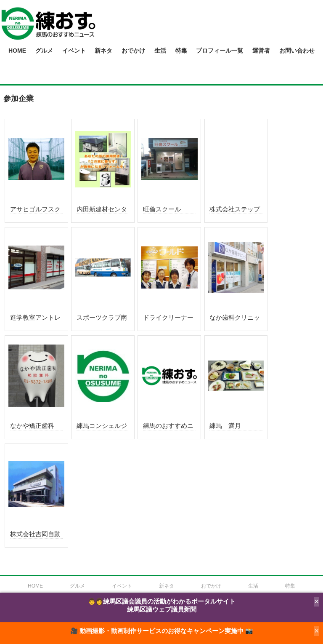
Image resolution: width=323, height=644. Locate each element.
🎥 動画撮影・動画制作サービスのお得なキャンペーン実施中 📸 (161, 631)
